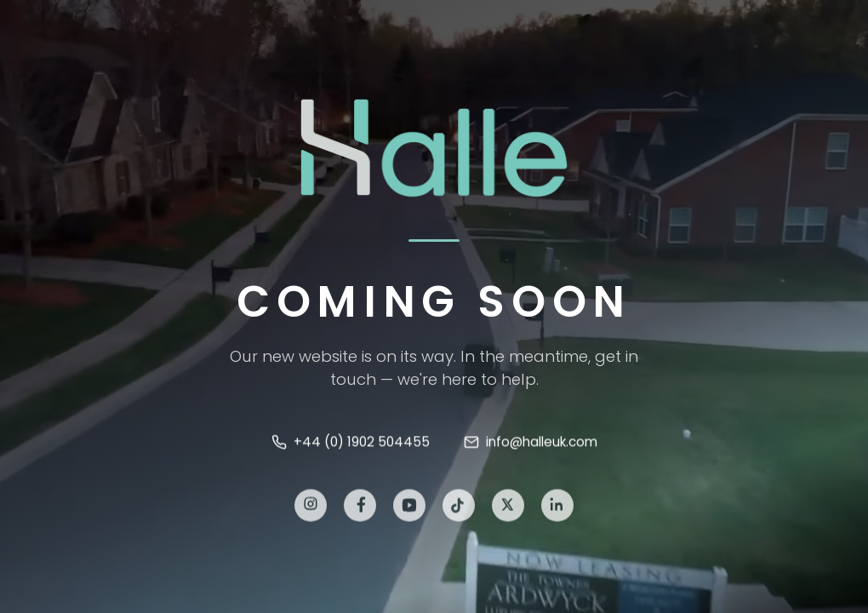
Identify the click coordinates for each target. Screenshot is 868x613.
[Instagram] (311, 508)
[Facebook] (360, 508)
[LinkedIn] (557, 508)
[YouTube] (409, 508)
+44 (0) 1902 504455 (351, 443)
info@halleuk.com (531, 443)
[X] (508, 508)
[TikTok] (459, 508)
